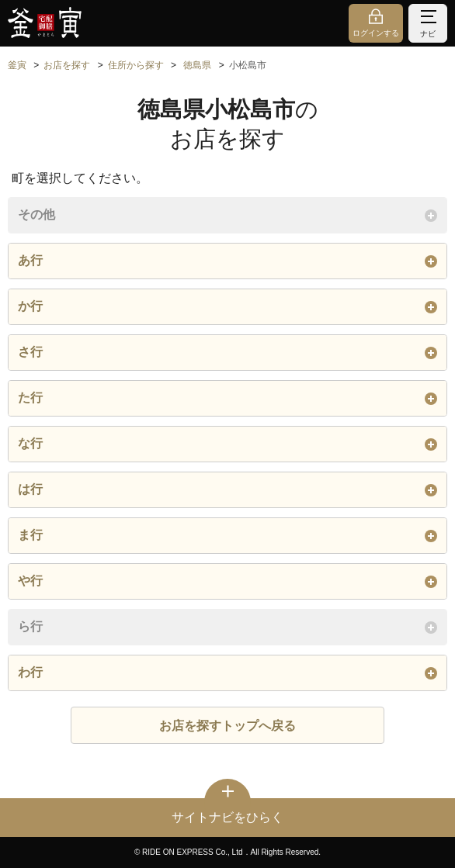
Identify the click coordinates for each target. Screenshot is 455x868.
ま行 (227, 535)
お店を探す (67, 65)
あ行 (227, 261)
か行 (227, 306)
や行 (227, 581)
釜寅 (17, 65)
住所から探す (136, 65)
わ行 (227, 673)
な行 (227, 444)
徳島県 (197, 65)
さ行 (227, 352)
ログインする (376, 33)
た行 (227, 398)
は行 (227, 489)
